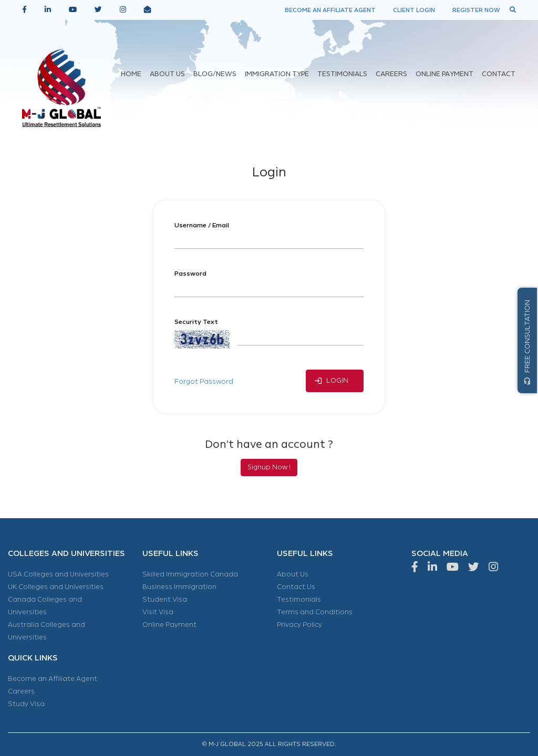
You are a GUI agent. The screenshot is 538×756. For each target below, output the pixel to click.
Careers (21, 691)
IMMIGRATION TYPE (277, 74)
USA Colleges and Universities (58, 574)
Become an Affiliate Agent (53, 679)
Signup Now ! (269, 467)
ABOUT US (167, 74)
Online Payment (169, 625)
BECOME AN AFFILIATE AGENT (330, 10)
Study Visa (26, 704)
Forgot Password (204, 382)
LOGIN (331, 381)
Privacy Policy (299, 625)
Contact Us (296, 587)
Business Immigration (179, 587)
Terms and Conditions (315, 612)
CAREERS (391, 74)
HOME (131, 74)
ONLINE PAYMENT (444, 74)
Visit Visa (158, 612)
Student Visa (165, 600)
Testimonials (299, 600)
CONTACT (499, 74)
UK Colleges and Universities (56, 587)
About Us (293, 574)
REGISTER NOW (476, 10)
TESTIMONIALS (342, 74)
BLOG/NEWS (215, 74)
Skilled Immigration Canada (190, 574)
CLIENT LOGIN (414, 10)
